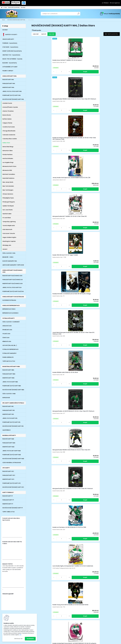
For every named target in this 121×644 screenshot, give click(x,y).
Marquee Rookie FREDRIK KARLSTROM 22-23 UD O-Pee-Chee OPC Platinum (64, 62)
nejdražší (44, 34)
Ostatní (5, 249)
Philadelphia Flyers (8, 198)
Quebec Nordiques (8, 206)
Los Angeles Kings (8, 162)
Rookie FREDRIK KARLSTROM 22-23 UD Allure (42, 146)
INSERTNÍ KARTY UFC (8, 479)
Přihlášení (106, 3)
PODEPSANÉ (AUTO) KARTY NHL (12, 95)
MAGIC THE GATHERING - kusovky (12, 59)
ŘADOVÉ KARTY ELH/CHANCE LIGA (12, 276)
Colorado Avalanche (9, 135)
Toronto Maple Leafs (9, 226)
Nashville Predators (8, 178)
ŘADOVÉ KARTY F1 (8, 496)
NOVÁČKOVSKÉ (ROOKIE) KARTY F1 (13, 508)
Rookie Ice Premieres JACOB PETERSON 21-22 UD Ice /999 (41, 188)
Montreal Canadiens (9, 174)
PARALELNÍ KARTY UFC (9, 475)
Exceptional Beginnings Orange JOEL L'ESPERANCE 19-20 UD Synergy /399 (86, 359)
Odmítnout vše (18, 639)
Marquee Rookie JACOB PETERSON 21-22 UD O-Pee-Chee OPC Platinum (63, 146)
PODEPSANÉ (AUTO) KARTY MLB (12, 455)
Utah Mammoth (7, 229)
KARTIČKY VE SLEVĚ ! (10, 35)
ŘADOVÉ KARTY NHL (8, 80)
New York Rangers (8, 190)
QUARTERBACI (7, 430)
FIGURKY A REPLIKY (8, 71)
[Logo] (12, 14)
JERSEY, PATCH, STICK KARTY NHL (12, 91)
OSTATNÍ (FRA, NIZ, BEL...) (10, 345)
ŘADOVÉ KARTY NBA (8, 370)
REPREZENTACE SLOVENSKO (10, 313)
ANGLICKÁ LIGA (7, 326)
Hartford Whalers (8, 158)
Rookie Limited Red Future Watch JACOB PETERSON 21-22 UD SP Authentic (108, 188)
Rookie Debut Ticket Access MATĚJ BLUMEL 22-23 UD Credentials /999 (108, 488)
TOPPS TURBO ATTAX (9, 512)
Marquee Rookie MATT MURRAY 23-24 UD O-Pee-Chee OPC (42, 105)
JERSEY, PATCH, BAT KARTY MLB (12, 451)
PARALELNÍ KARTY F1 (8, 500)
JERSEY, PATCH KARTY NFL (10, 418)
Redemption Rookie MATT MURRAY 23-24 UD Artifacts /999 (85, 231)
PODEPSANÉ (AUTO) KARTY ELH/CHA (13, 291)
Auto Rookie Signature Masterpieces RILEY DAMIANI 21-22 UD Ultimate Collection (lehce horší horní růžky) (65, 315)
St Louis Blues (7, 218)
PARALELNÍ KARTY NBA (9, 374)
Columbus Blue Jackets (10, 139)
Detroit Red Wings (8, 147)
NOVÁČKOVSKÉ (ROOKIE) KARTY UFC (13, 487)
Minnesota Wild (7, 170)
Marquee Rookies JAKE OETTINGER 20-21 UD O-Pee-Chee (86, 488)
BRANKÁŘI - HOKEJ (8, 257)
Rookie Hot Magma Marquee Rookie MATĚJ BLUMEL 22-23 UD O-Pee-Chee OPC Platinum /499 (86, 63)
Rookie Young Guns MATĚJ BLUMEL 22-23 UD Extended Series (85, 188)
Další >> (81, 508)
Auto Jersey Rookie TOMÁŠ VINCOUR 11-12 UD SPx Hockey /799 (108, 445)
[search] (78, 14)
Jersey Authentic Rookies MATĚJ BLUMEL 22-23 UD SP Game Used (63, 402)
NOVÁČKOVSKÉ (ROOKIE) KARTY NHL (16, 20)
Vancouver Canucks (9, 233)
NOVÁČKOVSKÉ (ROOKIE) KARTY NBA (13, 390)
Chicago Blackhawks (9, 131)
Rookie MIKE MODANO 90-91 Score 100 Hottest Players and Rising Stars (64, 272)
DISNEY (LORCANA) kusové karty (12, 51)
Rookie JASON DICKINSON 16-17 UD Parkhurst (42, 402)
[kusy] (37, 76)
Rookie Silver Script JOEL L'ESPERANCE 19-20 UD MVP (107, 315)
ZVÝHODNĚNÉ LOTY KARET (10, 67)
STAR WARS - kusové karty (10, 47)
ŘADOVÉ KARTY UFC (8, 471)
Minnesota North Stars (9, 166)
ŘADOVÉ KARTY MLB (8, 439)
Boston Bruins (7, 115)
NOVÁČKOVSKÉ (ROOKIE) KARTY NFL (13, 426)
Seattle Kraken (7, 214)
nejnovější (52, 34)
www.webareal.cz (67, 642)
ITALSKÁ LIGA (6, 334)
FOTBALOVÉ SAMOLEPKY (9, 353)
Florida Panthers (8, 155)
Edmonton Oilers (8, 151)
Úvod (3, 20)
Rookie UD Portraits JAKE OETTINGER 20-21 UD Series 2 (86, 402)
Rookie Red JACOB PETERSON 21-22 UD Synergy (64, 231)
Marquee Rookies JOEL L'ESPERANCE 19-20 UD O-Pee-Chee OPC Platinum (64, 359)
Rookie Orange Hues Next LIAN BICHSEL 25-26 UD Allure (42, 314)
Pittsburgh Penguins (9, 202)
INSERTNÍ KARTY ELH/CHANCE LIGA (13, 284)
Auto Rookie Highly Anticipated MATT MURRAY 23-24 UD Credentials (64, 188)
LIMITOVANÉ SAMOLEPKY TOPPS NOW (13, 265)
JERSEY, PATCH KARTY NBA (10, 382)
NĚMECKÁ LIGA (7, 341)
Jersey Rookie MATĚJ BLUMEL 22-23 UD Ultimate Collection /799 (108, 231)
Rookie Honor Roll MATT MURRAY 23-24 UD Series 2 (41, 62)
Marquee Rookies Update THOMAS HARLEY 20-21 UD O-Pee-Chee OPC (42, 272)
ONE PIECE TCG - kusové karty (11, 55)
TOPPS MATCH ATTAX (9, 361)
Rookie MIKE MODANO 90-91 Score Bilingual (107, 272)
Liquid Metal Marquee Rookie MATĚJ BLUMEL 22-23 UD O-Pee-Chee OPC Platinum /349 (109, 105)
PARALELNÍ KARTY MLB (9, 443)
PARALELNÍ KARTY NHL (9, 83)
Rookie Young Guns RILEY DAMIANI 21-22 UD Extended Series (108, 402)
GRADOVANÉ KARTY (8, 39)
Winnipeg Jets (7, 245)
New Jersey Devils (8, 182)
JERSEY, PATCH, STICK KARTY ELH (12, 287)
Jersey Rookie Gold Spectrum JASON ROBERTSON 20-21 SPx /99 (108, 62)
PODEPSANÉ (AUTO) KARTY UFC (12, 483)
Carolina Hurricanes (9, 127)
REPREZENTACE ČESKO (9, 309)
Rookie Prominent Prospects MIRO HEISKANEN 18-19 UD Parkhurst (42, 488)
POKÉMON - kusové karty (10, 43)
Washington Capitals (9, 241)
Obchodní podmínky (14, 7)
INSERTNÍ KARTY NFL (8, 414)
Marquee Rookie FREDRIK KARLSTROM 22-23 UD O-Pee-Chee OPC (86, 146)
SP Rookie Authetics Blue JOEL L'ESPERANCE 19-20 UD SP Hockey (42, 445)
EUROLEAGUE (6, 398)
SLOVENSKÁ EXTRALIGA (9, 300)
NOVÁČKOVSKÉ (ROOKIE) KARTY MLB (13, 459)
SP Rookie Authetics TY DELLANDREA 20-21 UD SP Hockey (85, 445)
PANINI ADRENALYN (8, 357)
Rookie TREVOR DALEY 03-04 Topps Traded (63, 105)
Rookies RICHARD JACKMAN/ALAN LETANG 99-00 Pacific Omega (87, 105)
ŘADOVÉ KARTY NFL (8, 406)
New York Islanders (8, 186)
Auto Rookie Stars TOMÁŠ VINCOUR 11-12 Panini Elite (85, 314)
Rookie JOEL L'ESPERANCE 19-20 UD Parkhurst (64, 445)
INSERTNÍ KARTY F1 (8, 504)
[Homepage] (2, 8)
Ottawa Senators (8, 194)
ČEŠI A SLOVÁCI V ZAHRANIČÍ (11, 322)
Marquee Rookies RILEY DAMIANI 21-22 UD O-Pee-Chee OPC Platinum (109, 146)
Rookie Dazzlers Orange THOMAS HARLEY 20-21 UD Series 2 (41, 359)
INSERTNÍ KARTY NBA (8, 378)
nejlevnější (36, 34)
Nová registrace (116, 3)
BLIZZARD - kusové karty (10, 63)
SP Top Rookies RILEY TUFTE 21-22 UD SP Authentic (42, 231)
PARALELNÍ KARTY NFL (9, 410)
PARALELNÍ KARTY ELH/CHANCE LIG (13, 280)
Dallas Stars (6, 143)
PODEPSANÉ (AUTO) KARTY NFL (11, 422)
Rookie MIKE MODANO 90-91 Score (85, 272)
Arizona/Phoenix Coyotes (10, 107)
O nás (5, 7)
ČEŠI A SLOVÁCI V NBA (9, 394)
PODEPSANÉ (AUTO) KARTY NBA (12, 386)
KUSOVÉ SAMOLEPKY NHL (10, 261)
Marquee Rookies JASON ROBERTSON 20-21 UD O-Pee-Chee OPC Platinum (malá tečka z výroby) (108, 359)
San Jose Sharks (8, 210)
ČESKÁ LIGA (6, 338)
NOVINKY (5, 30)
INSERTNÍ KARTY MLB (8, 447)
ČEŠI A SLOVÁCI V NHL (9, 253)
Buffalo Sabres (7, 119)
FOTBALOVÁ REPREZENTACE (10, 349)
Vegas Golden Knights (9, 237)
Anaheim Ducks (7, 103)
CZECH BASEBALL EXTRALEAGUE (12, 463)
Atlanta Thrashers (8, 111)
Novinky (23, 7)
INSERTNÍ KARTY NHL (8, 87)
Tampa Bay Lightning (9, 222)
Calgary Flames (7, 123)
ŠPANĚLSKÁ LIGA (7, 330)
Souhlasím (30, 639)
